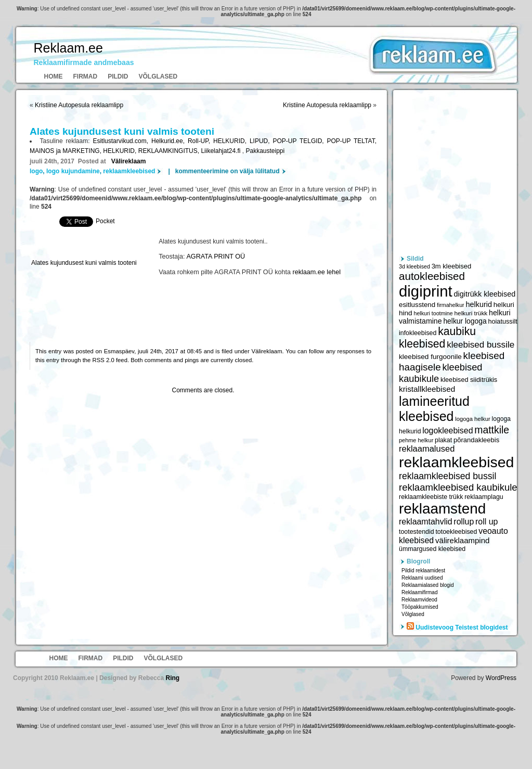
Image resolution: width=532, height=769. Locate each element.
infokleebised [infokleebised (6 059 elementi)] (418, 333)
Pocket (105, 221)
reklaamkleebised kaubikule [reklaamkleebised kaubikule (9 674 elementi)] (458, 487)
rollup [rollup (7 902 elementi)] (464, 522)
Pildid (118, 76)
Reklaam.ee (68, 48)
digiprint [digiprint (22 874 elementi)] (426, 291)
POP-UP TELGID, (300, 141)
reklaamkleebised (129, 171)
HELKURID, (231, 141)
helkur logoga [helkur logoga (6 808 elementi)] (465, 321)
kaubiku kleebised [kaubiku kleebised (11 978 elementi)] (437, 337)
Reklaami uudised (422, 578)
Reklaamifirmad (419, 592)
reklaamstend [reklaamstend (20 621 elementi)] (442, 509)
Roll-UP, (200, 141)
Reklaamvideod (419, 600)
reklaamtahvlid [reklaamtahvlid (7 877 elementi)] (426, 522)
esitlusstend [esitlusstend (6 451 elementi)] (417, 305)
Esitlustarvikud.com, (122, 141)
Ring (172, 678)
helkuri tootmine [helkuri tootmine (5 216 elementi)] (433, 313)
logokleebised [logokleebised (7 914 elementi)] (447, 431)
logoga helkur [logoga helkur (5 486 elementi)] (473, 419)
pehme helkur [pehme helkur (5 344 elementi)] (416, 440)
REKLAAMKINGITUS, (170, 151)
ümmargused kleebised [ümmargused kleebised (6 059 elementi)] (432, 549)
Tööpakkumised (420, 607)
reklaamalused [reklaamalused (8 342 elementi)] (427, 448)
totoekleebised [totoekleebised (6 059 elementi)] (456, 532)
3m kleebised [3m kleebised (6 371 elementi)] (452, 266)
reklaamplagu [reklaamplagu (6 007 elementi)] (484, 497)
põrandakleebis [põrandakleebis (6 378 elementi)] (476, 440)
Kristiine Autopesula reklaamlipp (79, 105)
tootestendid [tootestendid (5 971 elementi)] (417, 532)
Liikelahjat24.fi (221, 151)
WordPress (501, 678)
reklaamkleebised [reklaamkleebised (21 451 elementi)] (456, 462)
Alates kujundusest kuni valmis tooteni (84, 263)
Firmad (86, 76)
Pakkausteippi (265, 151)
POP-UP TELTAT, (352, 141)
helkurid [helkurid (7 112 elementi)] (479, 304)
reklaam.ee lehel (317, 272)
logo (36, 171)
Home (54, 76)
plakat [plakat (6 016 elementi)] (443, 440)
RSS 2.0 (103, 360)
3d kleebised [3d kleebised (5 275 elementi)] (414, 266)
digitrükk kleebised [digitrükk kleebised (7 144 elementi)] (485, 294)
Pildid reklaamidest (423, 571)
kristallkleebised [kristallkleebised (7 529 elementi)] (427, 389)
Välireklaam (129, 161)
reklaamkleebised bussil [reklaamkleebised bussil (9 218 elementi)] (447, 476)
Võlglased (158, 76)
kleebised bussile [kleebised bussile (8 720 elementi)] (481, 345)
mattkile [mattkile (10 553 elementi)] (492, 430)
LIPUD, (261, 141)
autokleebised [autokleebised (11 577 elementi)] (432, 276)
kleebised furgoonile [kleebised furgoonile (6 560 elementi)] (430, 357)
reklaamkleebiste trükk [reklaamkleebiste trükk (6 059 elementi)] (431, 497)
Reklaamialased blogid (428, 585)
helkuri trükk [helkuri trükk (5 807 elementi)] (471, 313)
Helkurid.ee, (170, 141)
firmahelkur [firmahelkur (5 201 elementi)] (451, 305)
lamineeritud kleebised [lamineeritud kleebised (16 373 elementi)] (434, 409)
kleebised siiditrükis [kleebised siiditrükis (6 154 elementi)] (469, 380)
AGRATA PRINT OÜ (216, 257)
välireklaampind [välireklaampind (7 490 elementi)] (462, 540)
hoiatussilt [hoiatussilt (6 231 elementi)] (502, 322)
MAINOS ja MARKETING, (66, 151)
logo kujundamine (73, 171)
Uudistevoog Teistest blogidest (462, 627)
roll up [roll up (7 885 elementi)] (486, 522)
